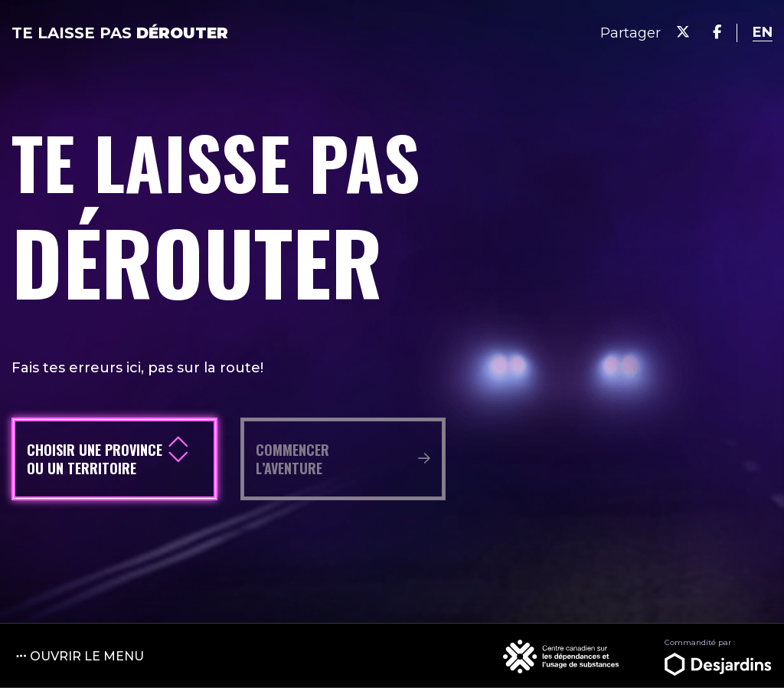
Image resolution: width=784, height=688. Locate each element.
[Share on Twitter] (683, 33)
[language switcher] (763, 33)
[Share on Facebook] (717, 33)
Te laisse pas (120, 33)
